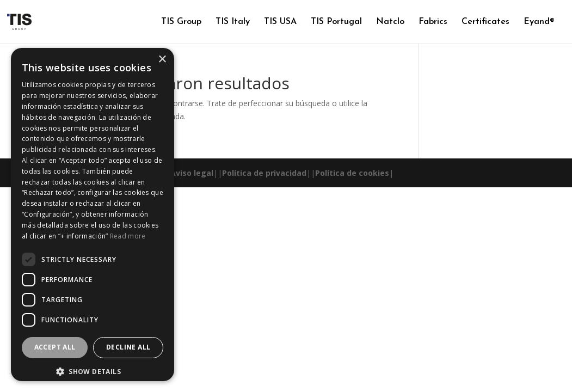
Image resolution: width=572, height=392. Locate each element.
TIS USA (280, 22)
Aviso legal (192, 173)
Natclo (390, 22)
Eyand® (539, 22)
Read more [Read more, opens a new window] (128, 236)
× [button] (162, 60)
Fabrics (433, 22)
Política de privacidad (264, 173)
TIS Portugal (336, 22)
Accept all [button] (55, 347)
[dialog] (93, 215)
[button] (93, 372)
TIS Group (181, 22)
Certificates (485, 22)
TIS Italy (233, 22)
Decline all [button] (128, 347)
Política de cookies (352, 173)
